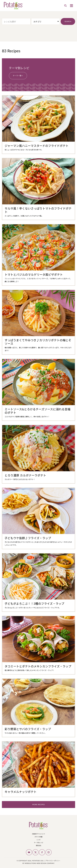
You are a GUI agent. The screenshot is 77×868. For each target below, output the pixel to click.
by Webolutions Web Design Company (38, 863)
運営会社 (38, 845)
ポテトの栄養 (38, 837)
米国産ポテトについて (38, 834)
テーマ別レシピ (39, 842)
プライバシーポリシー (53, 861)
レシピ (39, 840)
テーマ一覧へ (18, 76)
